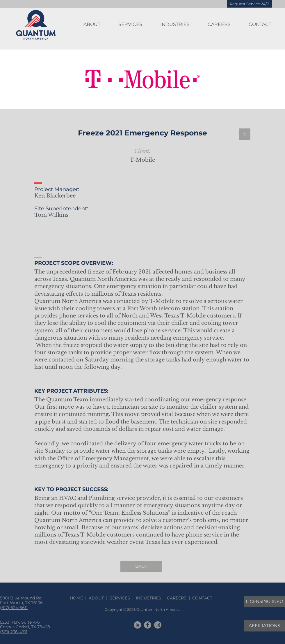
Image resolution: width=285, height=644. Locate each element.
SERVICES (120, 598)
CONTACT (201, 598)
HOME (78, 598)
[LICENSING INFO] (264, 601)
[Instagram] (158, 625)
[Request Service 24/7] (249, 4)
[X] (245, 134)
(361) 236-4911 (14, 632)
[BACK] (141, 567)
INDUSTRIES (148, 598)
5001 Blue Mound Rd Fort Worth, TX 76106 (21, 600)
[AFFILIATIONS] (264, 626)
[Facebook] (148, 625)
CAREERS (177, 598)
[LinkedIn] (137, 625)
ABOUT (96, 598)
